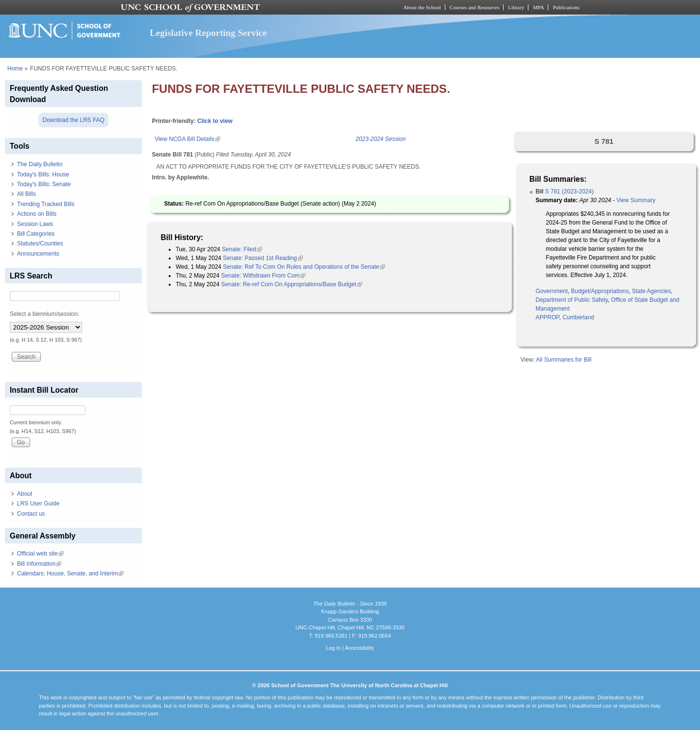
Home (15, 69)
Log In (333, 648)
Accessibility (359, 648)
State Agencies (651, 291)
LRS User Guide (38, 504)
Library (516, 7)
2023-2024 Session (380, 139)
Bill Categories (36, 234)
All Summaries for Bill (564, 360)
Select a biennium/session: (44, 314)
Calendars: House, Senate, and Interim (70, 574)
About (25, 494)
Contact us (31, 514)
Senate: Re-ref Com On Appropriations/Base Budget (292, 284)
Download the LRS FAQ (73, 120)
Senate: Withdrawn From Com (263, 276)
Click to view (215, 121)
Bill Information (39, 564)
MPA (538, 7)
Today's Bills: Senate (44, 184)
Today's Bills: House (43, 174)
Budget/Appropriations (600, 291)
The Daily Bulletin (40, 164)
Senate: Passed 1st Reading (263, 258)
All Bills (26, 194)
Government (552, 291)
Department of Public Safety (572, 300)
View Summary (636, 200)
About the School (422, 7)
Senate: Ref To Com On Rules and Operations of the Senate (304, 267)
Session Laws (35, 224)
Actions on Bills (37, 214)
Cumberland (578, 317)
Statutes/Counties (40, 243)
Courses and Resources (474, 7)
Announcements (38, 254)
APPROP (547, 317)
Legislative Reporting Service (208, 33)
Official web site (40, 554)
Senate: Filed (242, 249)
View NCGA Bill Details (187, 139)
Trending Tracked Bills (46, 204)
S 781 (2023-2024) (569, 191)
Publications (566, 7)
